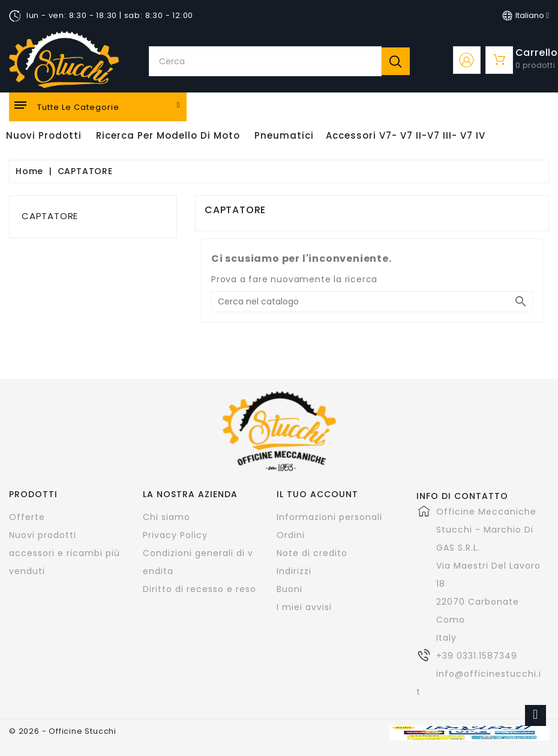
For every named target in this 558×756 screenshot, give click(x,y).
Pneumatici (284, 135)
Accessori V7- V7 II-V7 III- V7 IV (406, 135)
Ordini (291, 535)
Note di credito (312, 553)
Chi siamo (166, 517)
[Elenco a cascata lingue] (526, 16)
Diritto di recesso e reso (199, 589)
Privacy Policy (175, 535)
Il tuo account (317, 494)
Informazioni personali (329, 517)
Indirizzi (294, 571)
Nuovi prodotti (43, 535)
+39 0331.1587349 (477, 656)
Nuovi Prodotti (44, 135)
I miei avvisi (304, 607)
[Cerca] (372, 302)
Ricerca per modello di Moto (168, 135)
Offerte (27, 517)
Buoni (289, 589)
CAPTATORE (50, 216)
